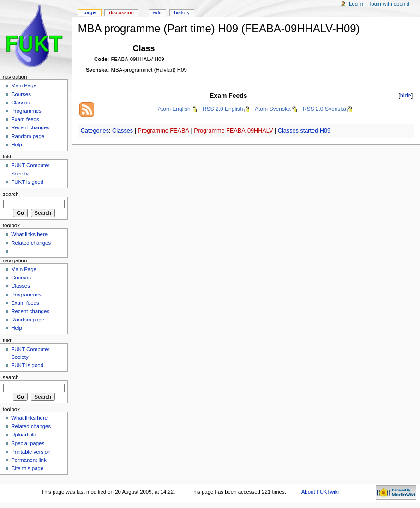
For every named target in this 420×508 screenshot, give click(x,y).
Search (11, 194)
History (182, 12)
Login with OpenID (390, 4)
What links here (29, 234)
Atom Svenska (273, 109)
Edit (157, 12)
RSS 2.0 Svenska (324, 109)
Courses (21, 94)
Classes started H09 (304, 131)
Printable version (31, 452)
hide (406, 96)
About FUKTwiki (320, 492)
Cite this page (27, 468)
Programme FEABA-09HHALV (233, 131)
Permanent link (29, 460)
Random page (28, 136)
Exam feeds (25, 119)
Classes (123, 131)
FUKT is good (27, 182)
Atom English (174, 109)
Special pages (28, 443)
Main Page (24, 85)
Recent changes (30, 127)
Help (17, 145)
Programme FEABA (164, 131)
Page (89, 12)
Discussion (121, 12)
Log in (356, 4)
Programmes (26, 111)
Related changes (31, 243)
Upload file (24, 435)
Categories (95, 131)
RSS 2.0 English (223, 109)
